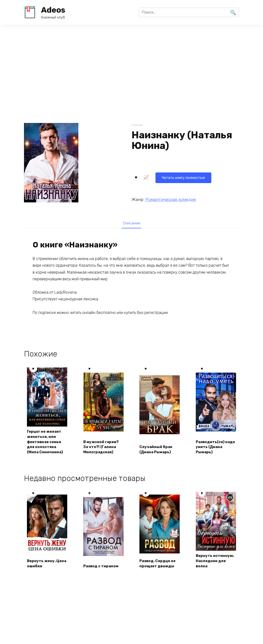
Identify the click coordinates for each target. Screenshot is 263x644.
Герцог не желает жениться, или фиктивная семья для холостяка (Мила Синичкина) (47, 442)
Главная (137, 125)
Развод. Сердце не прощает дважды (160, 571)
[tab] (131, 223)
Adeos (53, 10)
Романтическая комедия (171, 199)
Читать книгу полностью (162, 177)
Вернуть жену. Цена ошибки (43, 571)
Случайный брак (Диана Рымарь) (157, 450)
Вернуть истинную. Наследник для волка (212, 565)
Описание (131, 223)
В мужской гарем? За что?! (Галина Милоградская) (103, 448)
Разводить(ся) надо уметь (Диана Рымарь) (213, 448)
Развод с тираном (103, 574)
